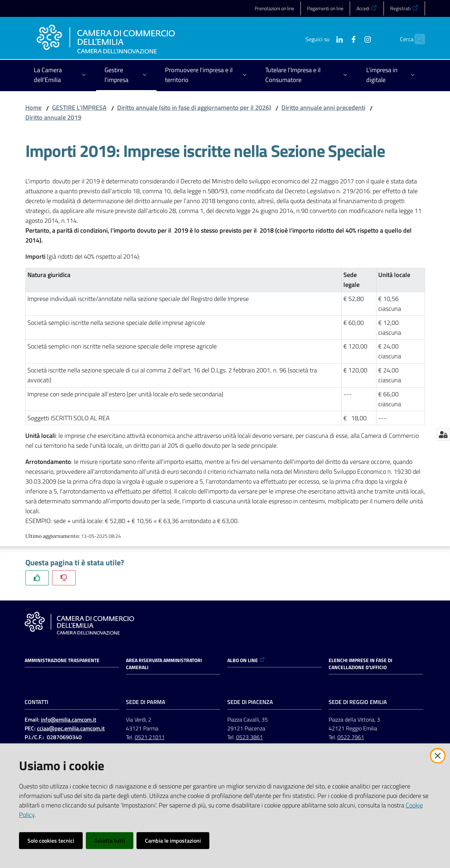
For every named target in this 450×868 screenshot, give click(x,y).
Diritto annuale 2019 (53, 117)
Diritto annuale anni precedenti (323, 108)
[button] (417, 39)
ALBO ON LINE (246, 660)
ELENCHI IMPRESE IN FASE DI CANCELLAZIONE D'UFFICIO (360, 664)
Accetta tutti (110, 841)
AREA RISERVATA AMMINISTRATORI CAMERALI (164, 664)
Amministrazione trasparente (62, 660)
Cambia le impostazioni (173, 841)
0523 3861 (249, 737)
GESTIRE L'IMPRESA (79, 108)
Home (33, 108)
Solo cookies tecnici (51, 841)
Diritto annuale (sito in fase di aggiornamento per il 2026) (194, 108)
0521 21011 (150, 737)
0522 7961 (351, 737)
